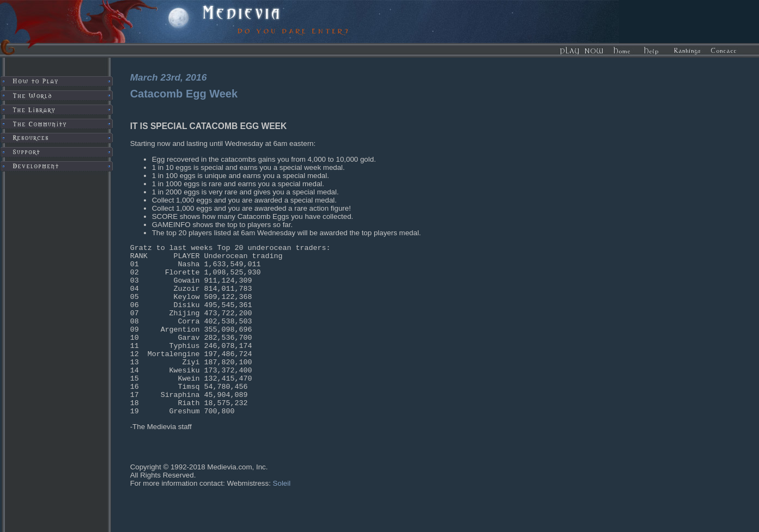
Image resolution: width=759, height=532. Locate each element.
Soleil (282, 518)
